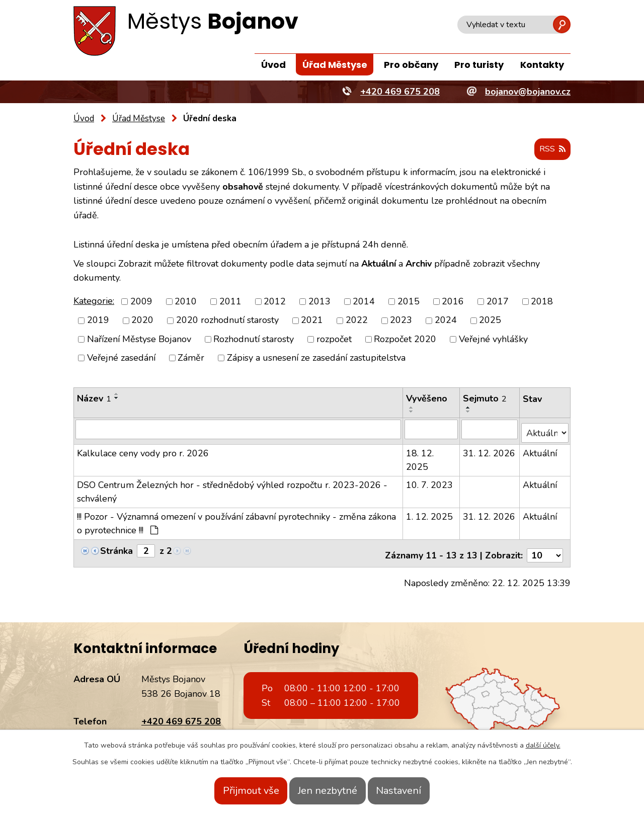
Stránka (116, 547)
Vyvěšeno (427, 399)
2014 (364, 302)
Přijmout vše (235, 791)
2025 (490, 321)
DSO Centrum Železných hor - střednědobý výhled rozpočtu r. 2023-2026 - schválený (232, 488)
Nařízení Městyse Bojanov (139, 340)
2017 (498, 302)
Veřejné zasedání (121, 358)
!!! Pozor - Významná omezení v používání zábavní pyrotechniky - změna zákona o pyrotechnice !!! (236, 520)
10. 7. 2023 (430, 481)
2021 (312, 321)
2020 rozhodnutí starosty (227, 321)
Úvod (273, 65)
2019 (98, 321)
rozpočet (334, 340)
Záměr (191, 358)
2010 (186, 302)
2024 (446, 321)
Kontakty (542, 65)
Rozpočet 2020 (405, 340)
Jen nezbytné (328, 791)
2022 (357, 321)
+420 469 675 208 (181, 714)
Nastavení (414, 791)
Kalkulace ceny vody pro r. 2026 (143, 450)
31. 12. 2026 (490, 450)
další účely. (543, 745)
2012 (275, 302)
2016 (453, 302)
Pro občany (411, 65)
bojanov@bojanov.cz (184, 728)
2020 (142, 321)
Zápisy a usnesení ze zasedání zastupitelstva (316, 358)
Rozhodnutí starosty (254, 340)
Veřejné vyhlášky (493, 340)
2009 (141, 302)
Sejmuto (485, 399)
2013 (319, 302)
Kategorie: (94, 301)
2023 (401, 321)
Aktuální (540, 450)
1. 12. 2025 (430, 513)
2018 (542, 302)
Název (94, 399)
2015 (409, 302)
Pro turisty (479, 65)
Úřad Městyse (335, 65)
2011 (230, 302)
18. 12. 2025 (420, 457)
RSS (550, 150)
